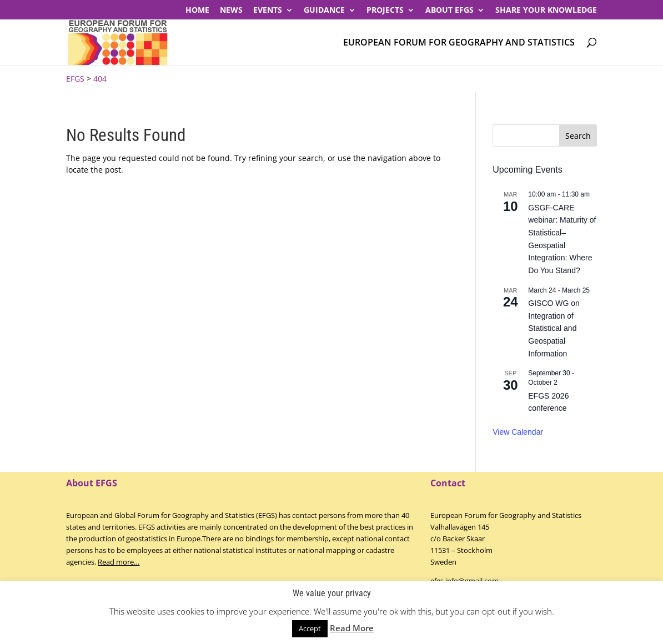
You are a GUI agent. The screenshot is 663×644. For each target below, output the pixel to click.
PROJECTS (385, 11)
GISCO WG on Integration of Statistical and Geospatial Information (554, 328)
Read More (352, 628)
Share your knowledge (546, 11)
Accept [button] (310, 628)
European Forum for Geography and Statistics (459, 43)
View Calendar (518, 432)
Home (197, 11)
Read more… (119, 562)
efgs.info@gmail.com (464, 581)
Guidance (324, 11)
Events (268, 11)
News (231, 11)
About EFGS (449, 11)
